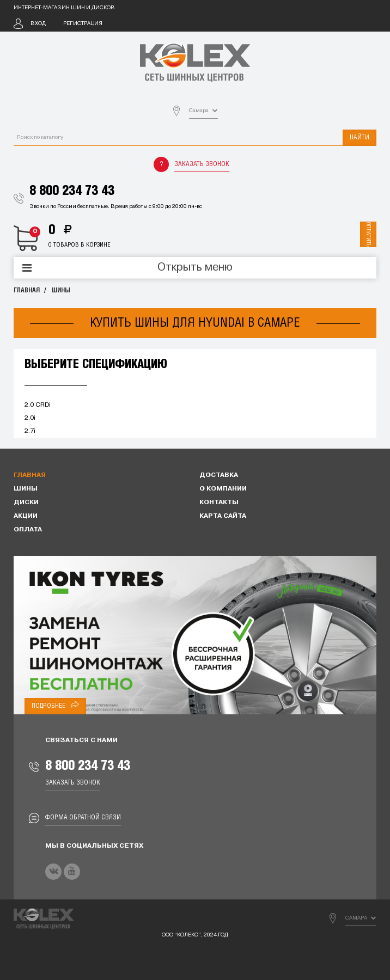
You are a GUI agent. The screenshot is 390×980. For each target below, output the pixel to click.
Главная (27, 290)
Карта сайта (223, 516)
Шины (61, 290)
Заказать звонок (202, 164)
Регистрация (83, 24)
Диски (26, 503)
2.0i (30, 418)
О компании (223, 489)
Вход (38, 24)
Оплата (28, 530)
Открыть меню (195, 268)
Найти (359, 137)
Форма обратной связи (83, 817)
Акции (26, 516)
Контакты (219, 503)
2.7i (30, 431)
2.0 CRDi (38, 405)
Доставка (219, 475)
